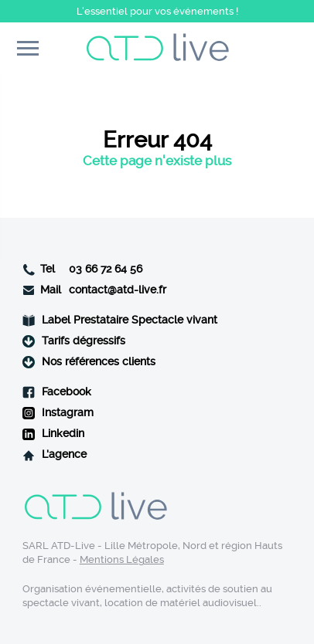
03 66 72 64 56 (106, 269)
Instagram (68, 413)
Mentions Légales (122, 559)
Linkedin (63, 434)
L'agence (64, 454)
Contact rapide (286, 50)
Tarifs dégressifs (84, 341)
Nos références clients (99, 362)
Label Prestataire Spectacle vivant (130, 320)
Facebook (67, 392)
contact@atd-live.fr (118, 290)
